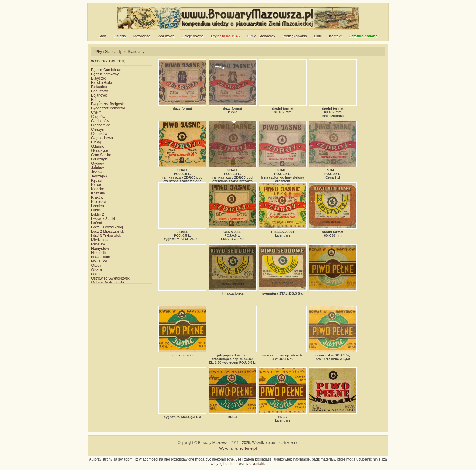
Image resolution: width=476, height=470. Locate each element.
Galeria (120, 36)
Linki (318, 36)
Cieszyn (98, 129)
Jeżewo (97, 172)
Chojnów (98, 117)
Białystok (98, 78)
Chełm (96, 112)
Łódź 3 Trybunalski (106, 236)
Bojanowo (99, 95)
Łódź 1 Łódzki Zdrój (107, 227)
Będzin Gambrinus (106, 70)
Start (102, 36)
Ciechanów (100, 121)
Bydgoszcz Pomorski (108, 108)
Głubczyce (100, 151)
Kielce (96, 185)
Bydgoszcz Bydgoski (108, 104)
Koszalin (98, 193)
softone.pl (248, 448)
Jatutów (97, 168)
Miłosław (98, 244)
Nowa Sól (99, 261)
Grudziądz (99, 159)
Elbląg (96, 142)
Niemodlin (99, 253)
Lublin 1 (97, 210)
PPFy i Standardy (261, 36)
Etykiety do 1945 (225, 36)
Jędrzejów (99, 176)
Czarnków (99, 134)
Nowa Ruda (101, 257)
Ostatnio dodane (363, 36)
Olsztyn (97, 270)
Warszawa (166, 36)
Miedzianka (100, 240)
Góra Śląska (101, 155)
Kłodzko (98, 189)
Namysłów (100, 249)
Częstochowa (102, 138)
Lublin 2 (97, 214)
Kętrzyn (97, 180)
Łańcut (97, 223)
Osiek (96, 274)
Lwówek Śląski (103, 219)
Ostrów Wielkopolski (107, 283)
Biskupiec (99, 87)
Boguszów (99, 91)
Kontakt (335, 36)
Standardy (136, 52)
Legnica (97, 206)
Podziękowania (295, 36)
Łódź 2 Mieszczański (108, 232)
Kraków (97, 197)
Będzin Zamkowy (105, 74)
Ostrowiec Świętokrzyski (111, 278)
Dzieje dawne (193, 36)
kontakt (258, 464)
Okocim (97, 266)
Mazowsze (142, 36)
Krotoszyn (99, 202)
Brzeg (96, 100)
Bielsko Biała (102, 83)
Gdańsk (97, 146)
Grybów (97, 163)
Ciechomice (101, 125)
